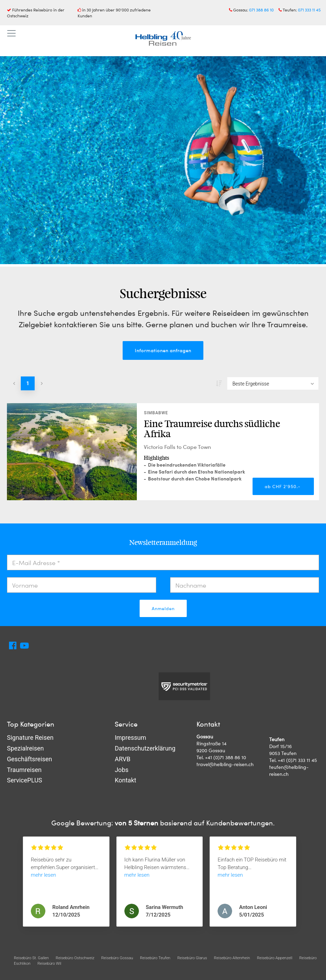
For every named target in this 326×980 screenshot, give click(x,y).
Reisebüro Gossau (117, 958)
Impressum (130, 738)
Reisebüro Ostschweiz (75, 958)
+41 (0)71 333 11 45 (297, 760)
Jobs (122, 770)
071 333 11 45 (309, 10)
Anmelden (163, 608)
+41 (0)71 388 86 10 (226, 757)
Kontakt (125, 780)
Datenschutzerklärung (145, 748)
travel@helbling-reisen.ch (225, 764)
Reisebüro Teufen (155, 958)
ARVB (122, 759)
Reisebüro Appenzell (275, 958)
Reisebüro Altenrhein (232, 958)
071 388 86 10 (261, 10)
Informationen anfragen (163, 350)
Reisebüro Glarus (192, 958)
